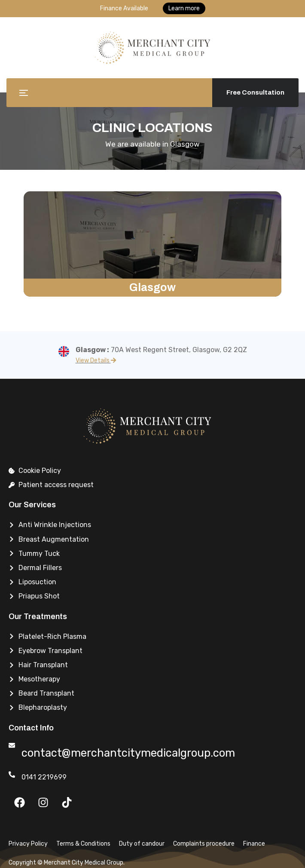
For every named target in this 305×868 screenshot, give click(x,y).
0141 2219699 (44, 777)
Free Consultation (255, 92)
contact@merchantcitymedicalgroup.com (139, 752)
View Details (96, 360)
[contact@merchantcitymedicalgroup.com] (12, 745)
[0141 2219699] (12, 774)
